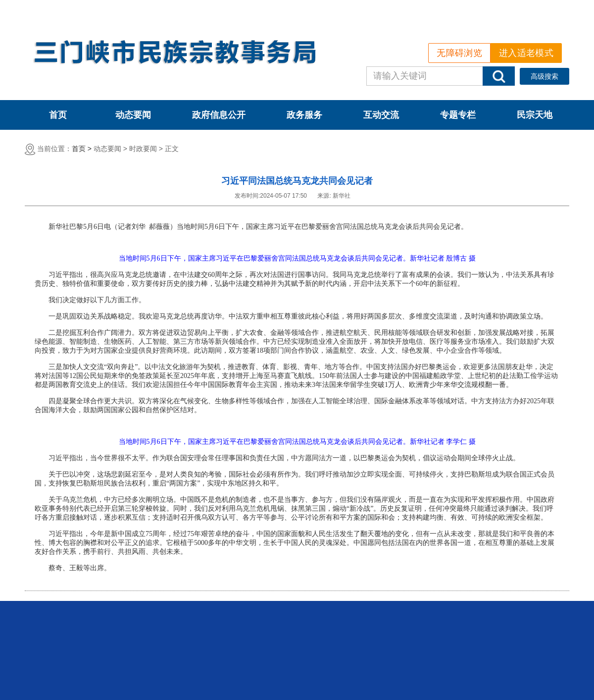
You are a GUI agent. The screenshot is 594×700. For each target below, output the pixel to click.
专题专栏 (458, 115)
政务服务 (304, 115)
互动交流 (381, 115)
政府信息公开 (219, 115)
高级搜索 (544, 76)
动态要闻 (133, 115)
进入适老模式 (526, 53)
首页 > (82, 149)
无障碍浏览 (459, 53)
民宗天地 (535, 115)
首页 (58, 115)
